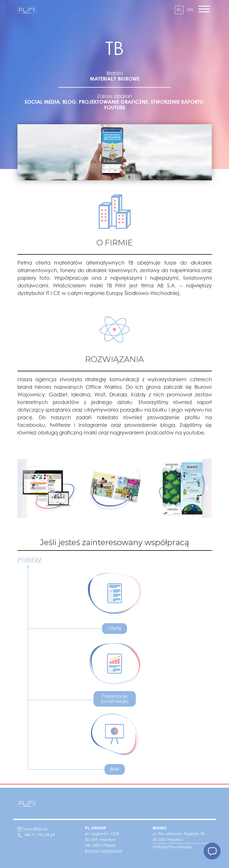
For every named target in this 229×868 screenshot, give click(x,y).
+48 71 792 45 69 (36, 835)
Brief (115, 769)
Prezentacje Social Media (114, 699)
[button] (22, 489)
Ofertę (114, 628)
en (190, 10)
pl (179, 10)
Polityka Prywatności (172, 847)
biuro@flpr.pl (32, 829)
